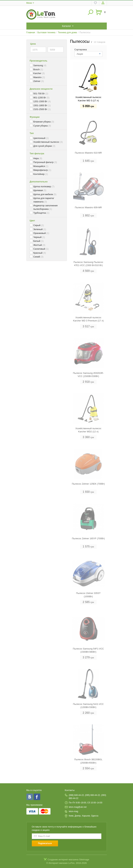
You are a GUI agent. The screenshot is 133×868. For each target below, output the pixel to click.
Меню (29, 3)
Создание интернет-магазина (63, 860)
